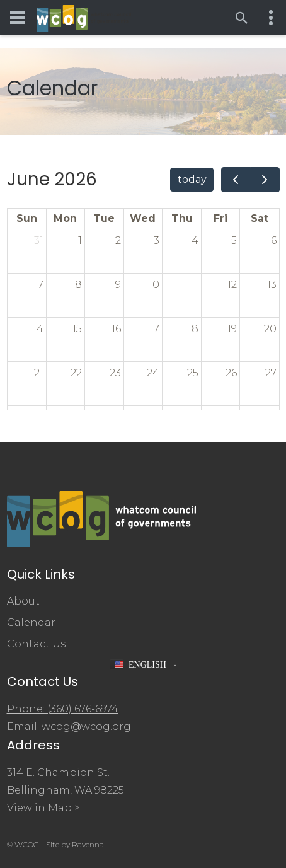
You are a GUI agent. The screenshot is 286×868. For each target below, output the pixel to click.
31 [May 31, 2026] (39, 240)
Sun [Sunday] (27, 218)
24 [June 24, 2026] (153, 373)
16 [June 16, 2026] (116, 329)
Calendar (31, 622)
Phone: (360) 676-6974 (63, 709)
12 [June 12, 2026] (232, 285)
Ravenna (88, 844)
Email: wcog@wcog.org (69, 726)
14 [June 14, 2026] (38, 329)
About (23, 601)
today (192, 179)
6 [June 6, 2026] (274, 240)
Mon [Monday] (65, 218)
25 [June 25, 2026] (193, 373)
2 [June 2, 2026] (118, 240)
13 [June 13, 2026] (272, 285)
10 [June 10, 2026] (154, 285)
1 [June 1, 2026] (80, 240)
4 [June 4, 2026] (195, 240)
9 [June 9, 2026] (118, 285)
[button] (143, 665)
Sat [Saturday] (260, 218)
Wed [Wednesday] (143, 218)
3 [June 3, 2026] (157, 240)
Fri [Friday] (220, 218)
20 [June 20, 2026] (270, 329)
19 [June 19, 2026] (232, 329)
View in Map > (43, 808)
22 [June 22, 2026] (76, 373)
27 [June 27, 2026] (271, 373)
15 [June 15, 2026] (77, 329)
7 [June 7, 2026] (41, 285)
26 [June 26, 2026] (231, 373)
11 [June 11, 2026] (195, 285)
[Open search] (242, 18)
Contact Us (36, 644)
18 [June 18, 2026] (193, 329)
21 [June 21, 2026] (39, 373)
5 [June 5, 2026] (234, 240)
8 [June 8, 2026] (78, 285)
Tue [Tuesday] (104, 218)
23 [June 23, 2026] (115, 373)
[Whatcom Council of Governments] (84, 18)
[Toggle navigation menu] (18, 18)
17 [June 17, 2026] (155, 329)
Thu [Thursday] (182, 218)
